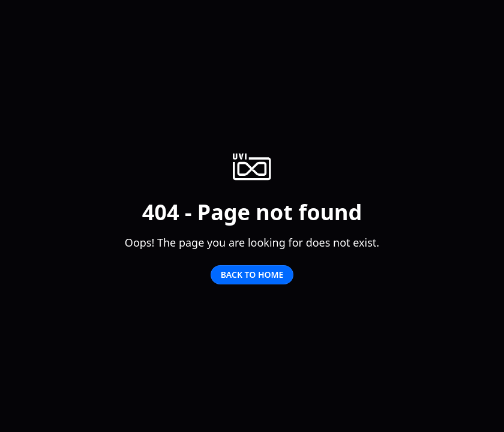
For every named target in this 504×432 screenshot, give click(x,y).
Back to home (252, 274)
